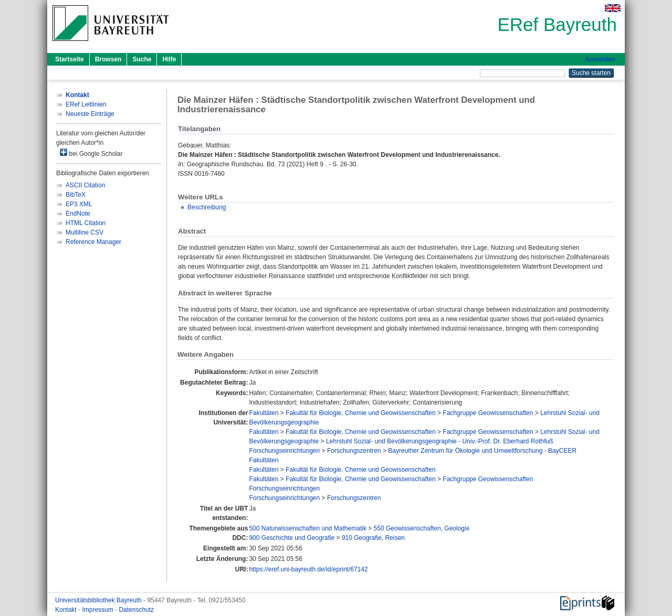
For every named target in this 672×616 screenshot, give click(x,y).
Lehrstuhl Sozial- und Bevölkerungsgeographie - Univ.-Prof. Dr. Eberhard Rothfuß (440, 441)
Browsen (108, 59)
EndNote (78, 214)
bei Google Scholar (91, 153)
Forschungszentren (354, 451)
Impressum (98, 610)
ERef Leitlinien (86, 104)
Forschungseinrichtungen (284, 451)
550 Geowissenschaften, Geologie (422, 528)
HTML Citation (86, 223)
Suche (142, 59)
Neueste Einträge (90, 114)
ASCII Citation (85, 185)
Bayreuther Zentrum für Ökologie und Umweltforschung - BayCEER (482, 451)
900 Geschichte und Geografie (292, 538)
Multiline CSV (85, 232)
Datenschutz (136, 610)
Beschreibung (207, 207)
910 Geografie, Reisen (373, 538)
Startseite (70, 59)
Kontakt (67, 610)
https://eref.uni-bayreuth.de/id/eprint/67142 (308, 569)
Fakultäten (264, 413)
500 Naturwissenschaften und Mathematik (307, 528)
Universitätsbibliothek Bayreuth (99, 600)
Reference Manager (93, 242)
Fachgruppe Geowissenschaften (488, 413)
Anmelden (600, 59)
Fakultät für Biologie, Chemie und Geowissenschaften (361, 413)
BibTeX (76, 195)
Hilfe (169, 59)
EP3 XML (79, 204)
